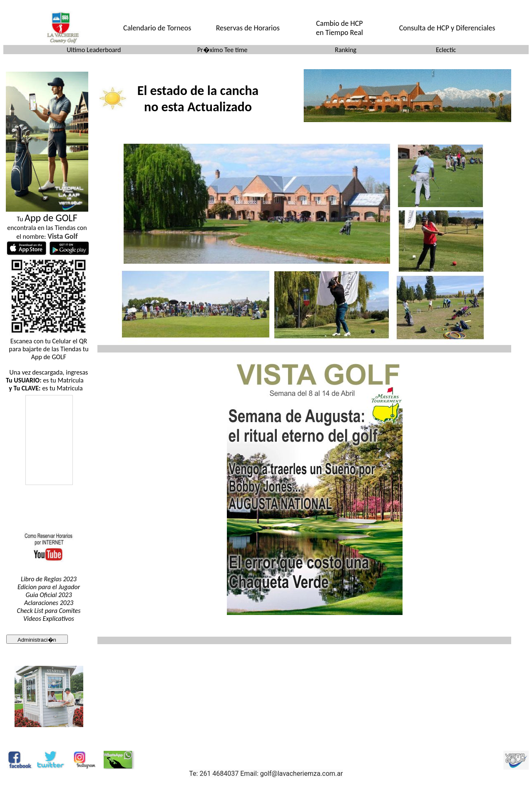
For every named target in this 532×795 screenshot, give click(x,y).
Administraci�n (37, 640)
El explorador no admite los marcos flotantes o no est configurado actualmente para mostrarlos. (49, 458)
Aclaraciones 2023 (49, 603)
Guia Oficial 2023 (48, 595)
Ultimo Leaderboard (94, 50)
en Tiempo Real (339, 32)
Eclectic (446, 50)
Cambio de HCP (339, 23)
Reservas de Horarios (248, 28)
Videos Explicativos (49, 619)
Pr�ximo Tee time (222, 50)
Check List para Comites (49, 611)
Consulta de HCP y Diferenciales (447, 28)
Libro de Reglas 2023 (49, 579)
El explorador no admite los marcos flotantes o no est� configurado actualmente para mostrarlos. (200, 96)
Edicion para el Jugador (49, 587)
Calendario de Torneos (157, 28)
